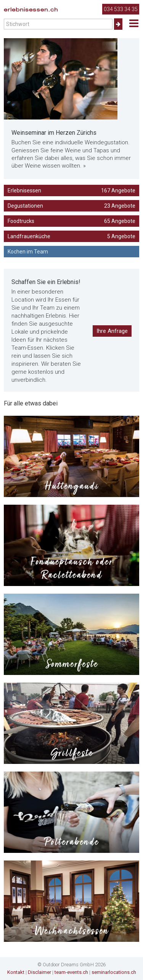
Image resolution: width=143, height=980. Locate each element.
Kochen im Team (28, 252)
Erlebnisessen (71, 191)
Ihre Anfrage (112, 331)
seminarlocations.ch (114, 972)
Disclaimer (39, 972)
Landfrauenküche (71, 236)
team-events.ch (71, 972)
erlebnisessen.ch (31, 10)
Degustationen (71, 206)
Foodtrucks (71, 221)
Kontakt (16, 972)
